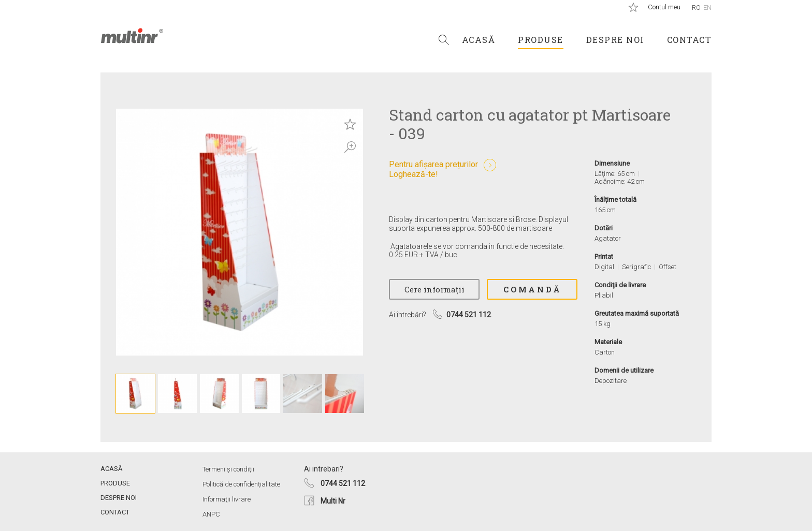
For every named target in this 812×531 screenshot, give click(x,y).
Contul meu (664, 7)
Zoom (350, 147)
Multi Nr (333, 501)
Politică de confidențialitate (241, 484)
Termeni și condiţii (228, 469)
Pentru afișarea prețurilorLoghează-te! (433, 169)
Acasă (479, 40)
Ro (696, 8)
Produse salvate (633, 7)
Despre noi (615, 40)
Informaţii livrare (227, 499)
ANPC (211, 514)
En (707, 8)
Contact (690, 40)
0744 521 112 (343, 483)
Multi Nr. (132, 36)
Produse (541, 40)
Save (350, 124)
